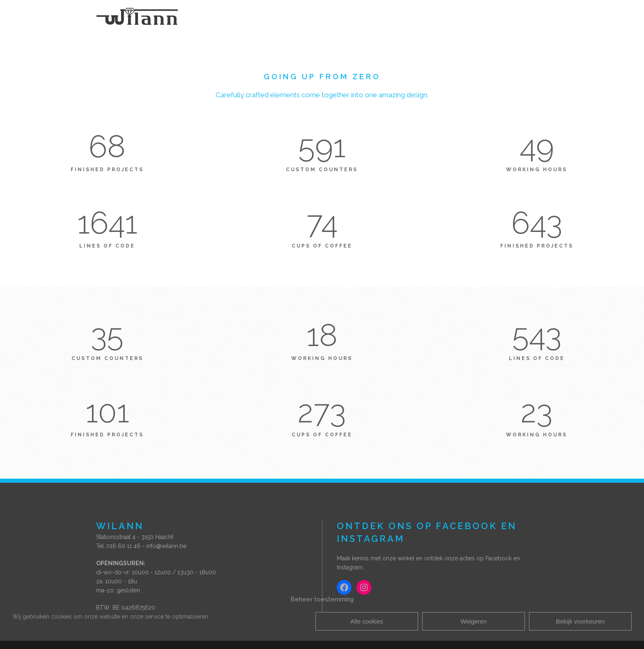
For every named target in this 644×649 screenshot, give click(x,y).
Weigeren (474, 621)
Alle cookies (367, 621)
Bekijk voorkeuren (580, 621)
